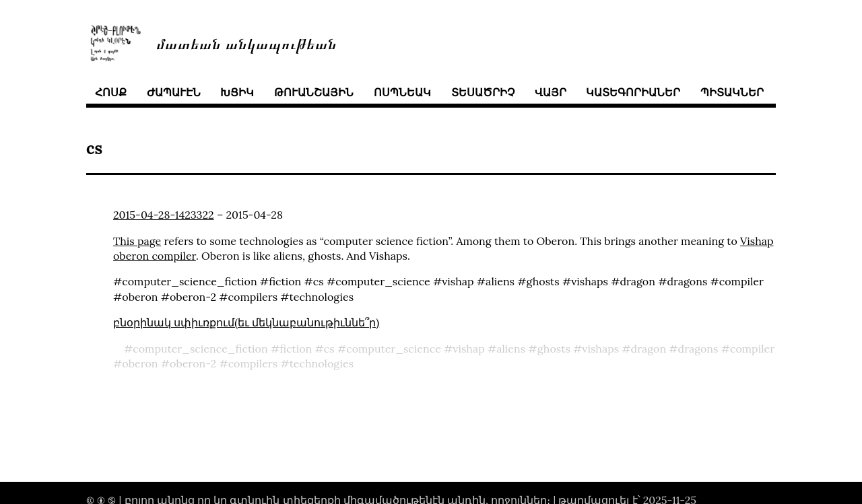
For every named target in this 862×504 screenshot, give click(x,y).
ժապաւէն (174, 92)
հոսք (111, 92)
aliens (511, 349)
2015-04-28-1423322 (164, 215)
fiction (296, 349)
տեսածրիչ (483, 92)
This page (137, 241)
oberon (140, 363)
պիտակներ (732, 92)
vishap (468, 349)
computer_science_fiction (200, 349)
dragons (698, 349)
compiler (752, 349)
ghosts (554, 349)
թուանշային (314, 92)
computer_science (394, 349)
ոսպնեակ (402, 92)
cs (329, 349)
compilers (253, 363)
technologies (322, 363)
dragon (649, 349)
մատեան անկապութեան (246, 43)
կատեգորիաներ (633, 92)
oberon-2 (193, 363)
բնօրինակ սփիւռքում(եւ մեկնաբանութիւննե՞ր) (246, 322)
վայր (551, 92)
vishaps (600, 349)
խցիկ (237, 92)
